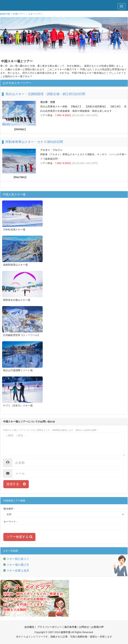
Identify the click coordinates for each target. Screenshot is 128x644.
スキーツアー (35, 14)
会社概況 (29, 627)
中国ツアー (19, 14)
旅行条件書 (71, 627)
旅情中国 (5, 14)
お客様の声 (97, 627)
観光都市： (10, 509)
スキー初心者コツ (18, 559)
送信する (16, 484)
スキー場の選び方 (18, 565)
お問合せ (84, 627)
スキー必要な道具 (18, 571)
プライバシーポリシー (49, 627)
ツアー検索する (19, 537)
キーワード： (11, 522)
